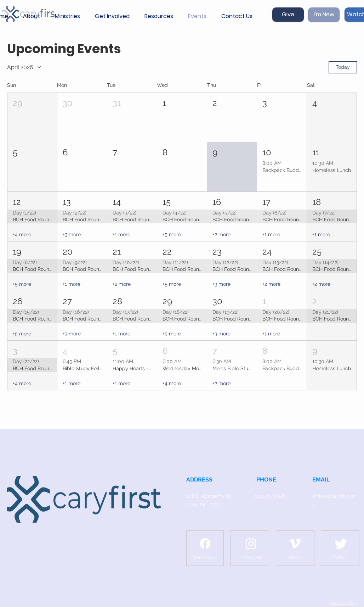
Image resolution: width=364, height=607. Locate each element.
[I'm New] (324, 15)
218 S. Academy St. (209, 496)
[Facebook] (205, 544)
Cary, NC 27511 (204, 505)
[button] (34, 16)
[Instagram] (251, 544)
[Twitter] (341, 544)
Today (343, 67)
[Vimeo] (295, 544)
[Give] (288, 15)
